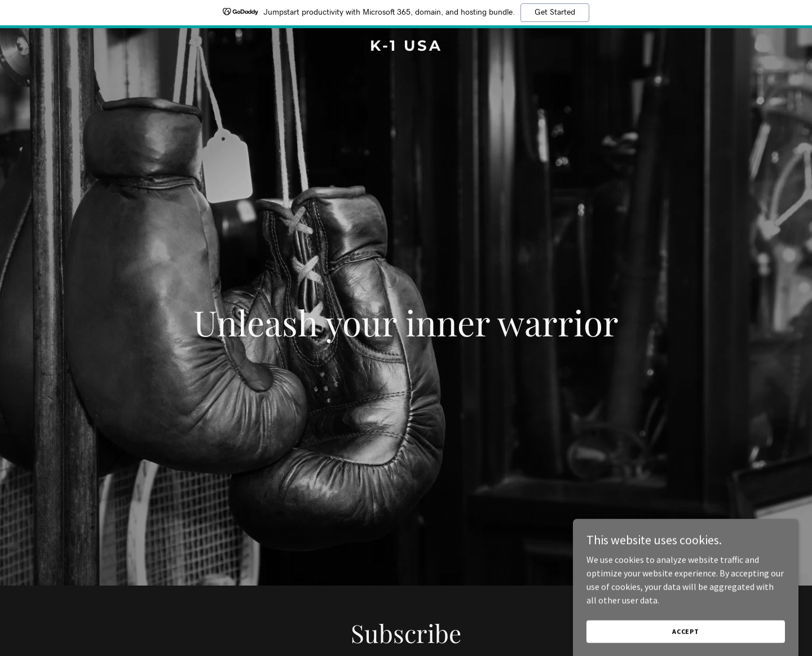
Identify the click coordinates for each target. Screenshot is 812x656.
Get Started (555, 12)
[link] (406, 47)
